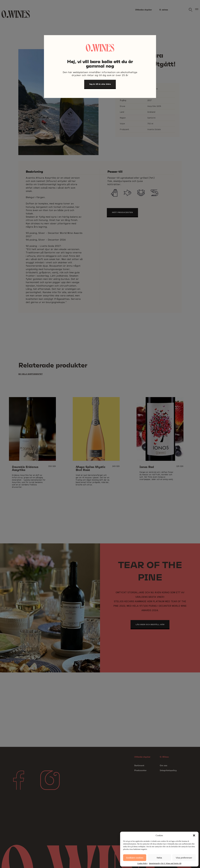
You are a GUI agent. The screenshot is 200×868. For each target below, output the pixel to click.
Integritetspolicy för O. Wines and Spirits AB (165, 863)
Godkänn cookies (135, 858)
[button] (194, 835)
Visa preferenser (184, 858)
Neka (159, 858)
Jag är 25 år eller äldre (100, 84)
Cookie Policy (142, 863)
